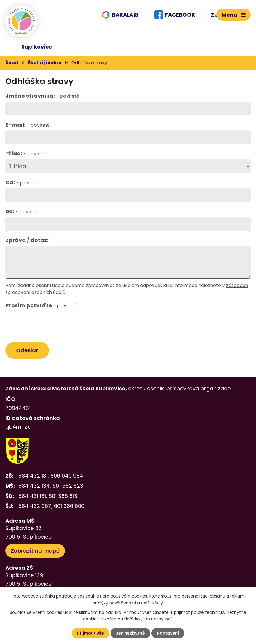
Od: (22, 182)
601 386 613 (63, 496)
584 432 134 (34, 486)
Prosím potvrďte (41, 305)
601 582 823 (68, 486)
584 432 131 (33, 476)
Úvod (12, 63)
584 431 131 (32, 496)
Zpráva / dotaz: (27, 240)
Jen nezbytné (130, 633)
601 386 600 (69, 506)
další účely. (152, 603)
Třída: (26, 153)
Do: (22, 211)
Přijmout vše (91, 633)
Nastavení (168, 633)
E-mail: (28, 125)
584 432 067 (35, 506)
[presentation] (49, 325)
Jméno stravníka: (42, 96)
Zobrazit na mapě (35, 551)
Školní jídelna (45, 63)
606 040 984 (67, 476)
